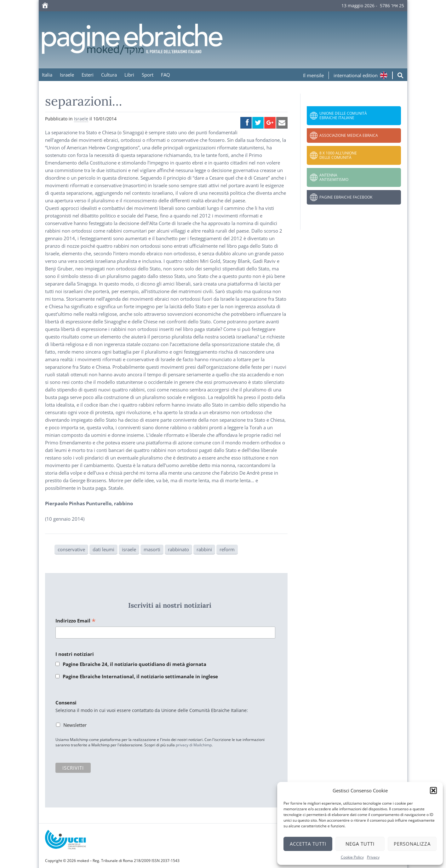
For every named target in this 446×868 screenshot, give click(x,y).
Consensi (66, 703)
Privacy (373, 857)
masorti (152, 549)
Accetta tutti (308, 844)
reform (227, 549)
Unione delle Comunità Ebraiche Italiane (343, 116)
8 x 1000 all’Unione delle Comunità (338, 155)
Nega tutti (360, 844)
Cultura (109, 75)
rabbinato (178, 549)
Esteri (88, 75)
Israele (67, 75)
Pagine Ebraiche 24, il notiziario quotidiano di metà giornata (134, 664)
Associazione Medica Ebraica (349, 135)
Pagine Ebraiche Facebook (346, 197)
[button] (433, 790)
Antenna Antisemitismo (334, 177)
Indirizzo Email (76, 621)
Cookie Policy (352, 857)
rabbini (204, 549)
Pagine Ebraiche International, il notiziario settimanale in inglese (140, 676)
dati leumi (103, 549)
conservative (71, 549)
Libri (129, 75)
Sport (148, 75)
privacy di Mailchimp (194, 745)
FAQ (166, 75)
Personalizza (412, 844)
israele (129, 549)
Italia (47, 75)
